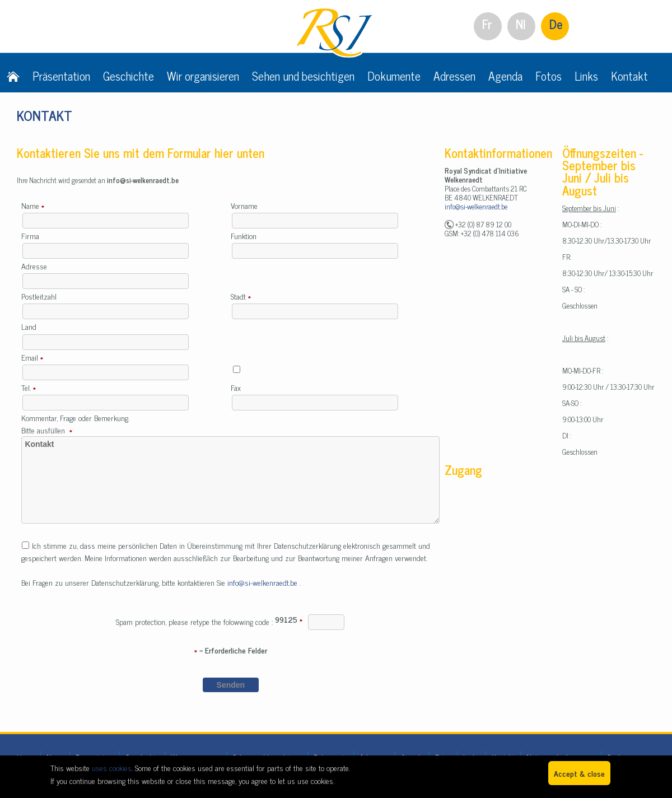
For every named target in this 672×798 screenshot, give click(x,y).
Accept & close (579, 773)
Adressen (454, 76)
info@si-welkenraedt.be (263, 582)
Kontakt (629, 76)
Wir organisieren (203, 76)
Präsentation (61, 76)
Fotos (549, 76)
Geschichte (129, 76)
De (556, 24)
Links (586, 76)
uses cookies (112, 767)
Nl (521, 24)
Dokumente (394, 76)
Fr (487, 24)
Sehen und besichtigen (303, 76)
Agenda (505, 76)
